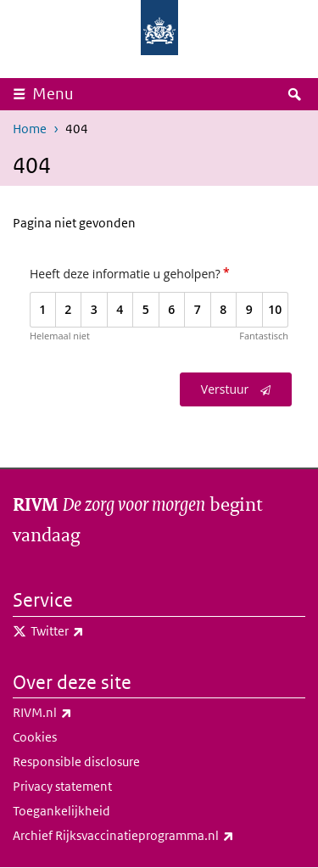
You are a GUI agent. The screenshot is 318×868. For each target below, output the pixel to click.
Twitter (95, 631)
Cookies (35, 737)
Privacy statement (62, 786)
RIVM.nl (80, 713)
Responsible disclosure (76, 762)
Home (30, 129)
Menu (53, 94)
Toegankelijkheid (61, 811)
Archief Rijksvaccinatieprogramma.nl (159, 836)
